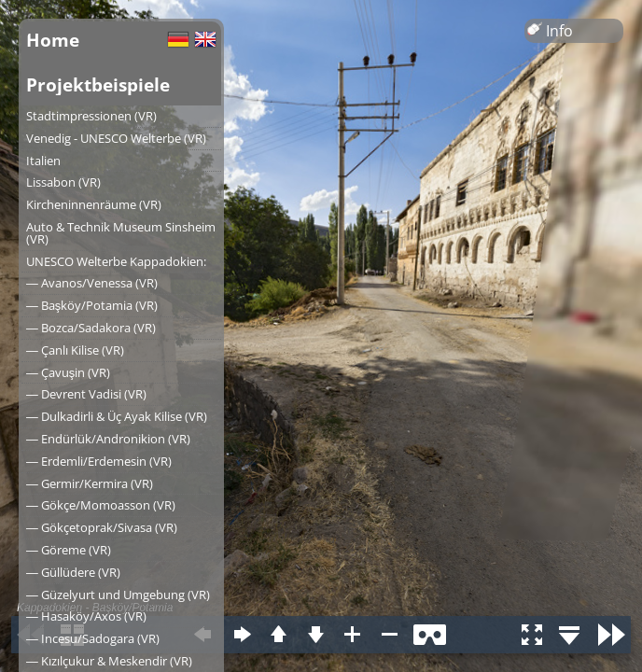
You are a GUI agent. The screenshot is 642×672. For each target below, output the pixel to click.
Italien (43, 161)
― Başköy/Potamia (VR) (92, 305)
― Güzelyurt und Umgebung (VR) (118, 595)
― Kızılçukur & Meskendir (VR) (109, 661)
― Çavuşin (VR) (68, 372)
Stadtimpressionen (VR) (91, 116)
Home (53, 40)
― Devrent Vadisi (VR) (86, 394)
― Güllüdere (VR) (73, 572)
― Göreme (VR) (69, 550)
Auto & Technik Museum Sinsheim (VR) (121, 233)
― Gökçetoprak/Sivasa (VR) (102, 527)
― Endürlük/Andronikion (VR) (108, 439)
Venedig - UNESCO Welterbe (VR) (116, 138)
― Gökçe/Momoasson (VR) (101, 505)
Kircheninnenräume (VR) (94, 204)
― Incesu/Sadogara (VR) (93, 638)
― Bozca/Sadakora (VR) (91, 328)
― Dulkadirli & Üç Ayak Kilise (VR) (117, 416)
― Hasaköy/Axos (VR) (86, 616)
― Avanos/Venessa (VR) (92, 283)
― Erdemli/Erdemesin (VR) (99, 461)
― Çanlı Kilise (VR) (75, 350)
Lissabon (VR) (63, 182)
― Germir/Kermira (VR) (90, 483)
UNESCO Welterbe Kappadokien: (116, 261)
